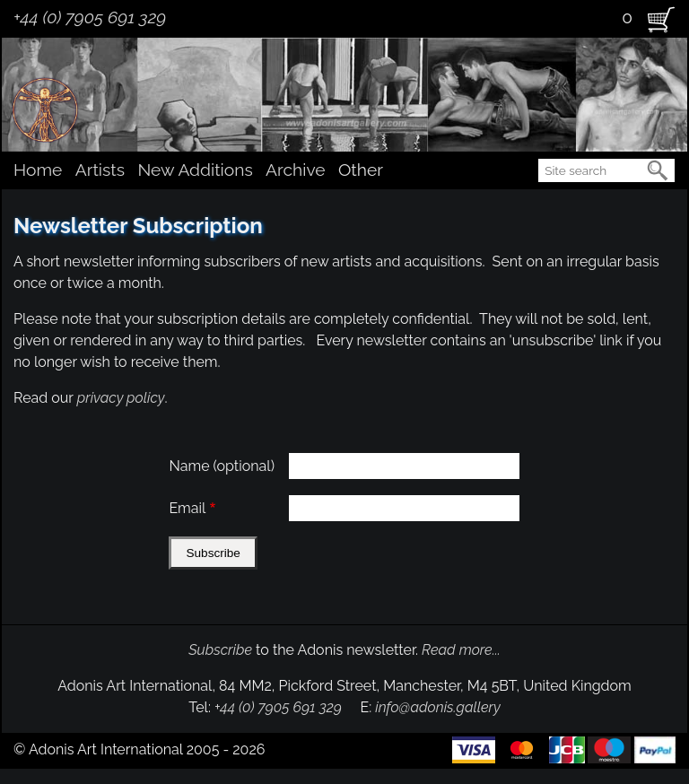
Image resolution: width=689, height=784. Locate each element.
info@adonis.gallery (438, 707)
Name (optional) (221, 466)
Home (38, 170)
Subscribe (220, 650)
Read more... (461, 650)
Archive (295, 170)
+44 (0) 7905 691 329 (90, 17)
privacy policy (121, 398)
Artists (100, 170)
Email (187, 508)
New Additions (195, 170)
